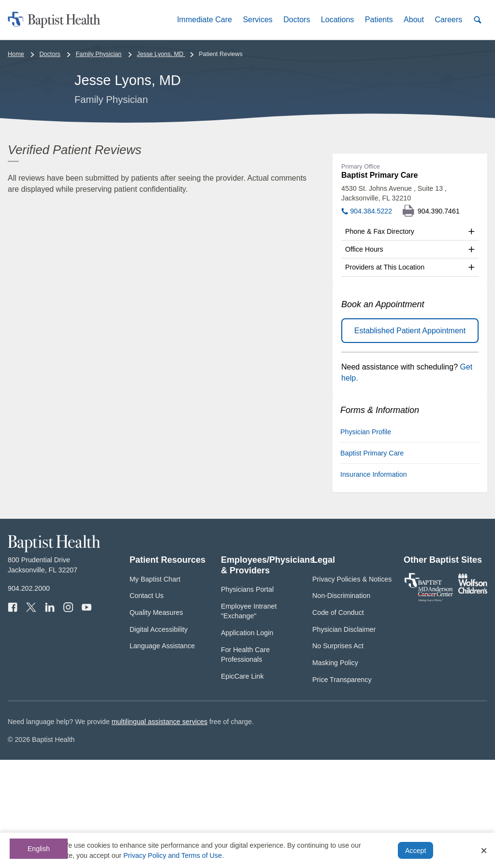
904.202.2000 (29, 697)
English (39, 849)
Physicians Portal (247, 697)
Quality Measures (156, 721)
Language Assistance (162, 754)
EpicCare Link (242, 784)
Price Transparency (342, 788)
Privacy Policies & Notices (352, 687)
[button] (204, 20)
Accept (415, 851)
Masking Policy (335, 771)
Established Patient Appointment (410, 439)
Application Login (247, 741)
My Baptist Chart (155, 687)
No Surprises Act (338, 754)
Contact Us (146, 704)
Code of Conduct (338, 721)
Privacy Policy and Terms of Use (173, 855)
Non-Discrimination (341, 704)
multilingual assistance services (160, 830)
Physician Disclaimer (344, 738)
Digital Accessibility (159, 738)
